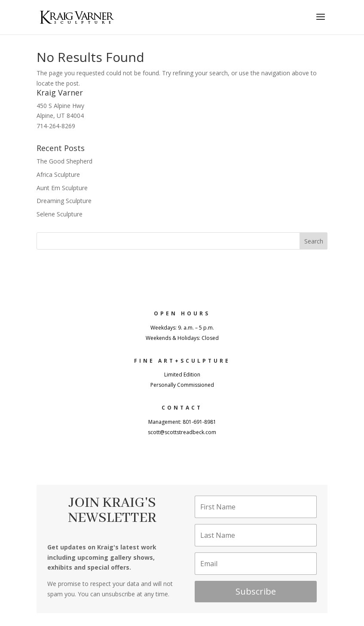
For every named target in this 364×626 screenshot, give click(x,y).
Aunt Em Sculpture (62, 188)
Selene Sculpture (60, 214)
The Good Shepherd (64, 161)
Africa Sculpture (58, 174)
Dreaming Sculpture (64, 201)
